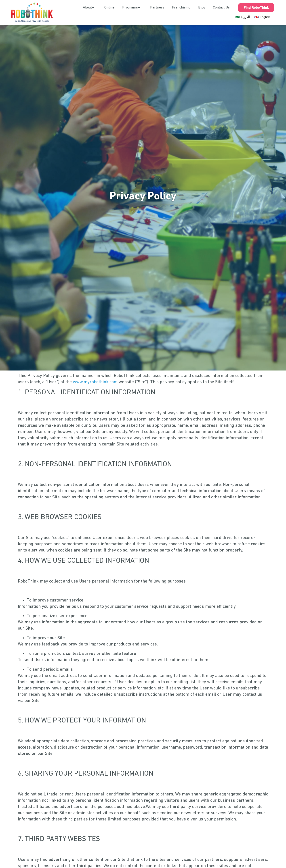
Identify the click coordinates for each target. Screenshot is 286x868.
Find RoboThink (256, 8)
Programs (132, 8)
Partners (157, 8)
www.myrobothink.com (95, 384)
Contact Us (221, 8)
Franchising (181, 8)
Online (109, 8)
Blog (202, 8)
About (90, 8)
